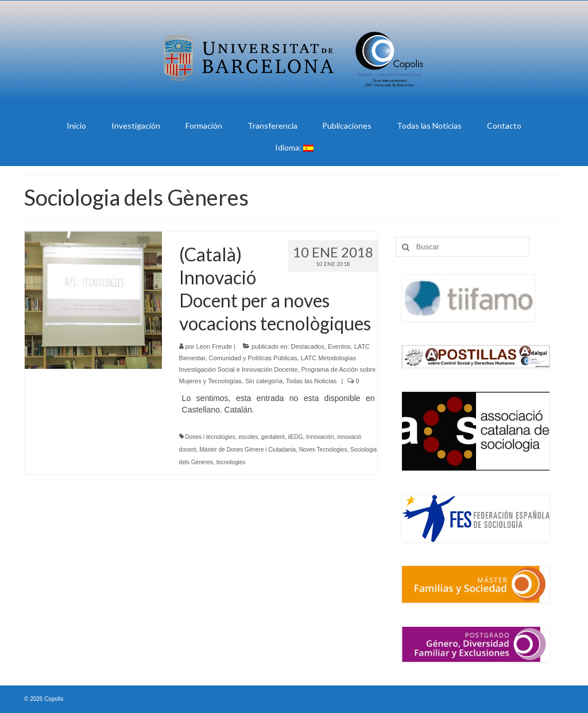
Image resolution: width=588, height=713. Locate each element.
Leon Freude (214, 346)
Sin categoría (264, 381)
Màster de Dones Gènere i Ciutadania (247, 450)
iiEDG (295, 437)
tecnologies (231, 462)
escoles (248, 437)
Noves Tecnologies (323, 450)
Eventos (339, 346)
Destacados (308, 346)
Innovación (320, 437)
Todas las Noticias (312, 381)
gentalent (273, 437)
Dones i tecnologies (210, 437)
